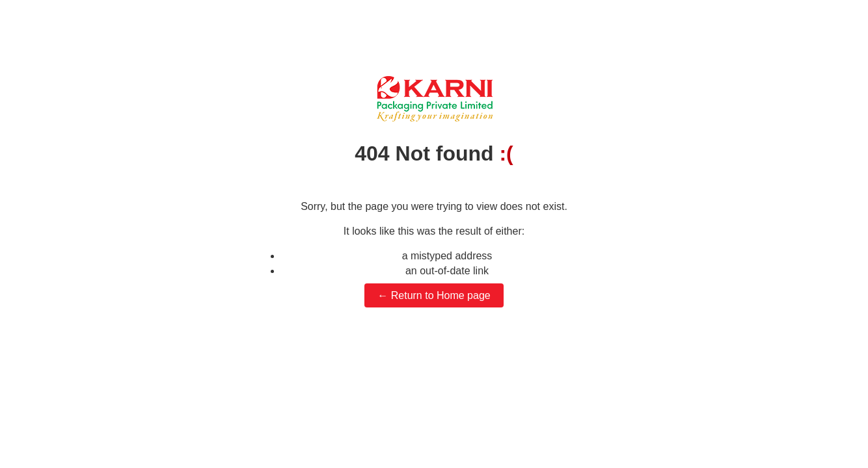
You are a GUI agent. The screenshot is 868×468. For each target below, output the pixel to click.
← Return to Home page (434, 295)
